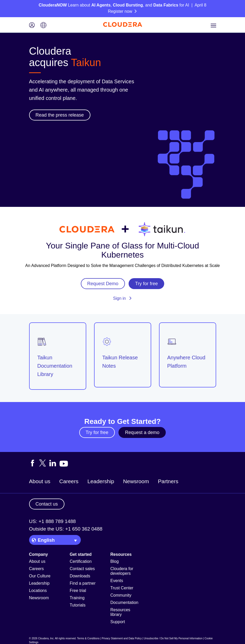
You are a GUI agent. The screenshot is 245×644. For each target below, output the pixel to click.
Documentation (124, 602)
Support (118, 622)
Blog (115, 561)
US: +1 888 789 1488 (52, 521)
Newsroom (136, 481)
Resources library (120, 612)
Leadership (101, 481)
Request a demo (142, 432)
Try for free (97, 432)
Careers (69, 481)
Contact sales (82, 569)
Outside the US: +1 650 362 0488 (66, 529)
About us (40, 481)
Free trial (78, 591)
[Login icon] (32, 26)
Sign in (122, 298)
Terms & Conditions (88, 638)
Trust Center (122, 588)
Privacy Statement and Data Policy (122, 638)
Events (117, 581)
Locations (38, 591)
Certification (81, 561)
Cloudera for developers (122, 571)
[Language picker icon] (43, 26)
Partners (168, 481)
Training (77, 598)
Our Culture (40, 576)
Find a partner (83, 583)
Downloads (80, 576)
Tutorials (78, 605)
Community (121, 595)
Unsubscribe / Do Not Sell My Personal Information (173, 638)
